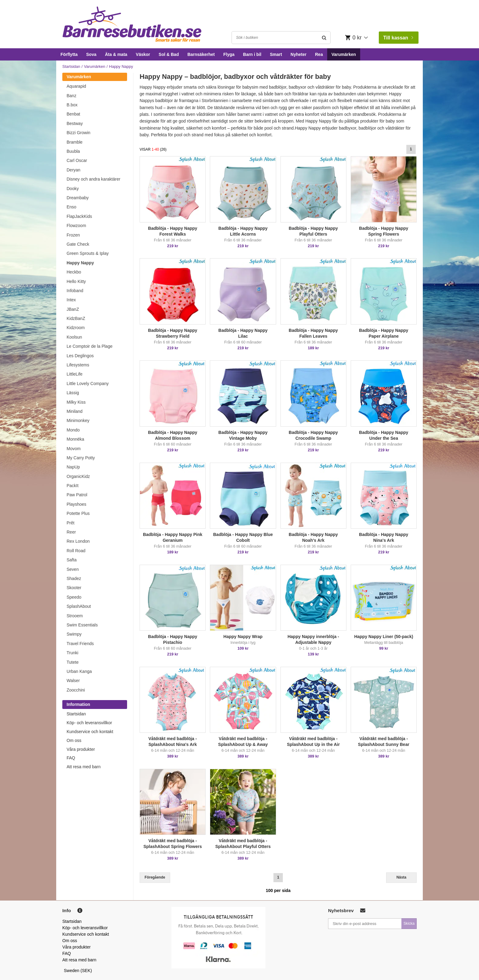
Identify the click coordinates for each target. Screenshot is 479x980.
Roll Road (76, 551)
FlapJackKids (79, 216)
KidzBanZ (76, 318)
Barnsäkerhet (201, 54)
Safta (72, 560)
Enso (71, 207)
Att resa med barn (84, 767)
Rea (319, 54)
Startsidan (71, 66)
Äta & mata (116, 54)
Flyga (229, 54)
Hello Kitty (76, 281)
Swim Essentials (82, 625)
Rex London (78, 541)
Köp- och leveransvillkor (89, 723)
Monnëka (75, 439)
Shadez (74, 578)
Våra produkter (81, 749)
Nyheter (298, 54)
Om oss (74, 740)
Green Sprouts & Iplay (88, 253)
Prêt (71, 523)
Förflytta (69, 54)
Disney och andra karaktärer (93, 179)
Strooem (75, 616)
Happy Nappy (80, 263)
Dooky (73, 189)
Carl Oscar (77, 160)
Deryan (73, 170)
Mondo (73, 430)
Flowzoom (76, 226)
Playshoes (77, 504)
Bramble (75, 142)
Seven (73, 569)
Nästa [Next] (401, 877)
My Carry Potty (81, 458)
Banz (71, 96)
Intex (71, 300)
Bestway (75, 123)
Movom (74, 449)
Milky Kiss (76, 402)
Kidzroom (76, 328)
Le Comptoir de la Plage (90, 346)
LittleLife (75, 374)
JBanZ (73, 309)
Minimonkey (78, 420)
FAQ (71, 758)
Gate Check (78, 244)
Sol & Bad (169, 54)
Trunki (72, 653)
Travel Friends (80, 644)
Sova (91, 54)
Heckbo (74, 272)
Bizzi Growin (79, 133)
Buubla (73, 151)
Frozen (73, 235)
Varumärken (344, 54)
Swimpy (74, 634)
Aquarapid (76, 86)
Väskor (143, 54)
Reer (71, 532)
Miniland (75, 411)
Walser (73, 681)
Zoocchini (76, 690)
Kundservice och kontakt (90, 732)
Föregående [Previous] (155, 877)
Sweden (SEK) (78, 971)
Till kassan (398, 38)
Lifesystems (78, 365)
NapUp (73, 467)
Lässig (73, 393)
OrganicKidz (78, 476)
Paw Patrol (77, 495)
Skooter (74, 588)
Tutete (73, 662)
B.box (72, 105)
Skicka (409, 923)
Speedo (74, 597)
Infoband (75, 291)
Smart (276, 54)
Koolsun (74, 337)
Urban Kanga (79, 671)
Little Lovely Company (88, 384)
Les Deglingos (80, 356)
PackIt (73, 486)
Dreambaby (78, 198)
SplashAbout (79, 606)
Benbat (73, 114)
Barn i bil (252, 54)
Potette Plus (78, 513)
